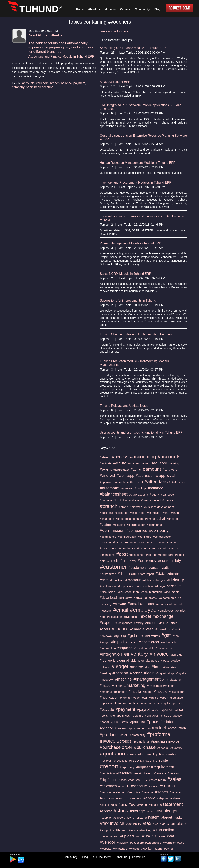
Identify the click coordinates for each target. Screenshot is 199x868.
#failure (163, 623)
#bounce (168, 500)
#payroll (144, 709)
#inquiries (125, 648)
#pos (114, 722)
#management (147, 679)
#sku (114, 805)
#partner (177, 703)
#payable (107, 710)
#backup (140, 488)
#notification (109, 698)
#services (107, 798)
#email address (141, 604)
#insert (138, 648)
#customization (160, 568)
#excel (145, 616)
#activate (106, 463)
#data (161, 574)
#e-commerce (167, 598)
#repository (127, 767)
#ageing (174, 463)
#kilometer (137, 661)
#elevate (119, 604)
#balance (155, 488)
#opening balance (171, 698)
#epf (103, 617)
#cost (122, 554)
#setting (122, 798)
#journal (123, 660)
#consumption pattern (114, 542)
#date (104, 580)
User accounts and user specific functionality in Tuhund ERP (141, 433)
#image (105, 642)
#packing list (162, 703)
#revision (174, 773)
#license (137, 667)
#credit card (166, 555)
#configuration (127, 537)
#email (121, 610)
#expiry (139, 623)
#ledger (120, 666)
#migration (120, 692)
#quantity (176, 748)
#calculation (138, 513)
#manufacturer (172, 679)
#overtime (146, 703)
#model (147, 692)
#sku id (105, 805)
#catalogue (107, 519)
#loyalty (181, 673)
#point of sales (162, 716)
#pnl (148, 716)
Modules (110, 9)
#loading (105, 673)
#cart (166, 513)
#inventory (136, 654)
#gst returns (152, 636)
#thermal (121, 830)
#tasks (178, 818)
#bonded (155, 500)
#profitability (138, 735)
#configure (145, 537)
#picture (138, 716)
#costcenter (137, 555)
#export (151, 623)
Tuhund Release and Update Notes (124, 406)
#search (167, 786)
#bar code (167, 495)
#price (153, 721)
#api (121, 475)
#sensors (148, 792)
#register (162, 760)
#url (138, 836)
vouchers (42, 83)
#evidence (130, 617)
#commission (112, 530)
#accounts (169, 457)
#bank (154, 494)
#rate (130, 754)
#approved (107, 482)
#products (109, 734)
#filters (105, 629)
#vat (170, 836)
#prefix (124, 722)
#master (168, 686)
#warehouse (153, 843)
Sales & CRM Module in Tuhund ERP (125, 274)
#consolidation (162, 537)
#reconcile (121, 761)
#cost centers (161, 548)
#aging (136, 470)
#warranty (169, 843)
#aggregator (121, 470)
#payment (125, 709)
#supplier (106, 818)
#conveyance (108, 548)
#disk (120, 592)
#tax (147, 823)
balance (66, 83)
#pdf (156, 709)
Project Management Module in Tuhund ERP (131, 243)
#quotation (113, 754)
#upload (127, 836)
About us (122, 857)
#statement (171, 804)
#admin (145, 463)
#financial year (142, 629)
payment (79, 83)
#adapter (133, 463)
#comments (154, 525)
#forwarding (162, 629)
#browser (136, 507)
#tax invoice (112, 823)
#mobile (135, 692)
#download (108, 598)
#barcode (106, 500)
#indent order (149, 642)
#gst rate (135, 636)
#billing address (129, 500)
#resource (124, 773)
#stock (121, 811)
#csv (133, 561)
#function (177, 629)
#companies (137, 531)
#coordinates (127, 548)
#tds (163, 824)
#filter (173, 623)
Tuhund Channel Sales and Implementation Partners (136, 334)
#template (176, 823)
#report (109, 766)
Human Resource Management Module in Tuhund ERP (138, 163)
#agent (106, 469)
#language (152, 661)
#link (166, 667)
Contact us (138, 857)
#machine (123, 679)
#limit (157, 667)
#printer (167, 722)
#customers (138, 568)
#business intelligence (114, 513)
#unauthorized (109, 836)
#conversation (167, 542)
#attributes (179, 482)
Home (80, 9)
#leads (165, 661)
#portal (104, 722)
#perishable (107, 716)
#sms (123, 805)
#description (145, 586)
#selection (119, 792)
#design (160, 586)
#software (138, 804)
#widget (134, 849)
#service (175, 792)
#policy (177, 716)
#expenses (125, 623)
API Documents (102, 857)
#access (120, 457)
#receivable (168, 754)
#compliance (108, 537)
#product (157, 728)
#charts (150, 519)
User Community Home (114, 31)
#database (175, 574)
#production (177, 728)
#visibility (123, 843)
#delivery (175, 580)
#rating (140, 754)
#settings (136, 798)
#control (151, 542)
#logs (171, 673)
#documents (172, 592)
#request (143, 767)
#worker (147, 849)
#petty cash (124, 716)
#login (149, 673)
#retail (137, 773)
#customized (108, 574)
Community (71, 857)
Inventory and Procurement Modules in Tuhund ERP (136, 183)
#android (107, 476)
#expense (108, 623)
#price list (137, 722)
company (18, 87)
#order (122, 703)
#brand (124, 507)
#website (106, 849)
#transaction (164, 830)
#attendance (157, 482)
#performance (172, 710)
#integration (111, 654)
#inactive (131, 642)
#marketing (135, 685)
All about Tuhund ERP (115, 82)
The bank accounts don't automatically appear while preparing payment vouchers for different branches (61, 47)
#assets (120, 482)
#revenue (160, 773)
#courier (151, 555)
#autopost (127, 488)
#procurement (137, 728)
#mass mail (154, 686)
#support (119, 818)
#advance (159, 463)
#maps (105, 686)
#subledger (167, 811)
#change (138, 519)
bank (29, 87)
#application (145, 476)
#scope (153, 786)
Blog (85, 857)
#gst (166, 635)
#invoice (159, 654)
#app (130, 476)
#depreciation (127, 586)
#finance (120, 629)
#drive (138, 598)
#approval (165, 475)
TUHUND (41, 9)
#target (167, 817)
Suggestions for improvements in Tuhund (128, 300)
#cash (175, 513)
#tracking (146, 830)
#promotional (141, 741)
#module (160, 692)
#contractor (137, 542)
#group (120, 636)
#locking (136, 673)
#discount (174, 586)
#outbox (133, 703)
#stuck (151, 811)
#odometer (140, 698)
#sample (124, 786)
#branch (109, 506)
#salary (142, 780)
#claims (106, 525)
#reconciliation (141, 760)
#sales (174, 779)
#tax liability (134, 824)
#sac (131, 780)
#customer (113, 567)
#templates (107, 830)
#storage (137, 811)
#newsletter (176, 692)
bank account (43, 87)
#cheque (172, 519)
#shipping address (169, 798)
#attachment (135, 482)
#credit (113, 561)
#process (121, 728)
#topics (133, 830)
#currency (147, 561)
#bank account (139, 495)
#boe (144, 500)
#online (154, 698)
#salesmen (108, 786)
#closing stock (136, 525)
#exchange (163, 616)
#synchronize (135, 818)
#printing (107, 728)
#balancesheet (114, 494)
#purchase (145, 747)
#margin (117, 686)
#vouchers (137, 843)
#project (124, 741)
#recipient (106, 761)
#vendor (108, 842)
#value (160, 836)
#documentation (152, 592)
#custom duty (170, 561)
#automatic (109, 488)
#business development (159, 507)
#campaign (154, 513)
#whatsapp (120, 849)
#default (135, 580)
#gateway (106, 636)
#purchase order (116, 747)
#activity (119, 463)
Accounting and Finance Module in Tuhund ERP (61, 56)
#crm (124, 561)
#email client (164, 604)
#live (174, 667)
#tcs (156, 824)
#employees (166, 611)
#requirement (163, 767)
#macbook (107, 679)
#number (126, 698)
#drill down (125, 598)
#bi (116, 500)
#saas (123, 780)
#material (106, 692)
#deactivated (119, 580)
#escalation (115, 617)
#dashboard (127, 574)
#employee (143, 610)
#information (108, 648)
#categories (123, 519)
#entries (181, 611)
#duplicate (150, 598)
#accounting (143, 457)
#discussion (107, 592)
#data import (146, 574)
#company (159, 530)
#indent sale (169, 642)
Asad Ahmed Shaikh (45, 35)
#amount (152, 469)
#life (147, 667)
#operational (108, 703)
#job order (177, 655)
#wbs (181, 843)
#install (149, 648)
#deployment (108, 586)
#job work (107, 660)
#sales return (157, 780)
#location (120, 673)
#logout (161, 673)
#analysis (170, 470)
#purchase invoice (165, 741)
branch (55, 83)
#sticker (106, 811)
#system (152, 817)
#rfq (103, 780)
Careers (125, 9)
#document (132, 592)
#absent (105, 457)
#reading (151, 754)
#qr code (163, 748)
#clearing (119, 525)
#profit (124, 735)
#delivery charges (154, 580)
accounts (28, 83)
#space (153, 805)
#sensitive (134, 792)
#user (148, 836)
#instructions (163, 648)
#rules (112, 780)
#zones (169, 849)
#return (148, 773)
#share (149, 798)
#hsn (176, 636)
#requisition (107, 773)
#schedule (139, 786)
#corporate (144, 548)
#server (162, 792)
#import (118, 642)
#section (105, 792)
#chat (161, 519)
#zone (159, 849)
